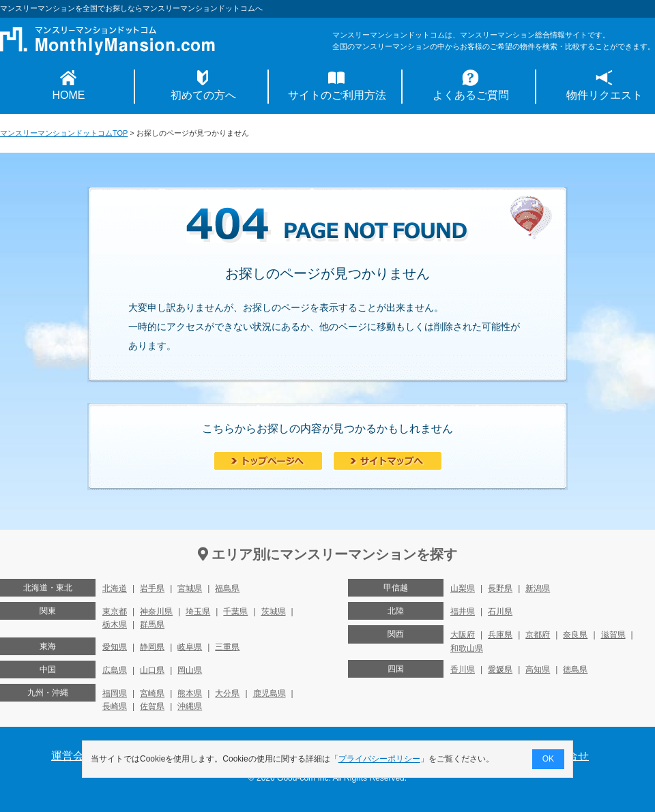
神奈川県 (156, 612)
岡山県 (190, 670)
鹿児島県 (270, 693)
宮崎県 (152, 693)
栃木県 (115, 625)
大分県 (227, 693)
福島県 (227, 588)
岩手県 (152, 588)
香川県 (463, 670)
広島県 (115, 670)
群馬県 (152, 625)
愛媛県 (500, 670)
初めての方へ (203, 95)
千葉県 (235, 612)
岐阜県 (190, 647)
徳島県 (575, 670)
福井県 (463, 612)
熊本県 (190, 693)
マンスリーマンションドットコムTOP (64, 133)
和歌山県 (467, 648)
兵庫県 (500, 635)
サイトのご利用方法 (337, 95)
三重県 (227, 647)
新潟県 (538, 588)
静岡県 (152, 647)
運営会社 (73, 756)
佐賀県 (152, 706)
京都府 (538, 635)
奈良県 (575, 635)
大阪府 (463, 635)
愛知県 (115, 647)
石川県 (500, 612)
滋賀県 (613, 635)
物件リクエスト (605, 95)
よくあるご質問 (471, 95)
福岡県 (115, 693)
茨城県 (274, 612)
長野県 (500, 588)
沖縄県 (190, 706)
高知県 (538, 670)
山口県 (152, 670)
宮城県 (190, 588)
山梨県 (463, 588)
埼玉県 (198, 612)
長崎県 (115, 706)
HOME (69, 95)
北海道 (115, 588)
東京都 (115, 612)
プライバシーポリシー (379, 759)
